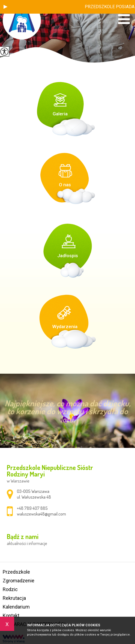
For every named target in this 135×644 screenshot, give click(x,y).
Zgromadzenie (19, 581)
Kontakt (11, 615)
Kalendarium (16, 607)
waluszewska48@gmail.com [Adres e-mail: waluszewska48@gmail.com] (41, 514)
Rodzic (10, 589)
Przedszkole (16, 572)
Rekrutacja (14, 598)
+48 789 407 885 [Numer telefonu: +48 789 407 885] (32, 508)
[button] (5, 7)
